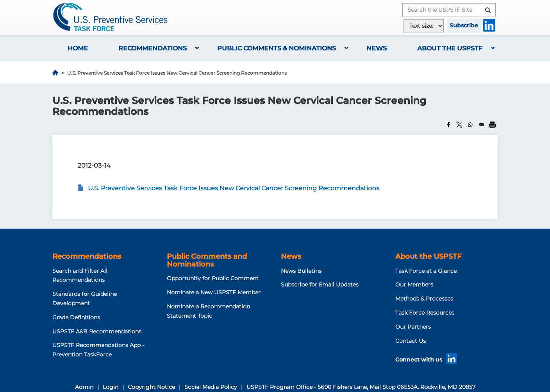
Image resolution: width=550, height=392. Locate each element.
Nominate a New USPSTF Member (214, 292)
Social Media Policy (211, 387)
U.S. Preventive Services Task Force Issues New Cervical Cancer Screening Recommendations (234, 188)
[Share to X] (459, 125)
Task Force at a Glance (426, 271)
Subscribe (464, 25)
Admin (84, 387)
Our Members (414, 285)
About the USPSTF (450, 48)
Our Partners (413, 327)
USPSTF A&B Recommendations (97, 331)
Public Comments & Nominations (277, 48)
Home (78, 48)
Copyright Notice (151, 387)
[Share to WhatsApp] (470, 125)
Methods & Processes (424, 299)
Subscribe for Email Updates (320, 285)
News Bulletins (301, 271)
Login (111, 387)
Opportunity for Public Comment (213, 278)
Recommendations (153, 48)
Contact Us (411, 341)
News (377, 48)
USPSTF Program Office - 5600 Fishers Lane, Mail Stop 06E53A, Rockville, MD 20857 (361, 387)
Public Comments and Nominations (207, 260)
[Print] (492, 125)
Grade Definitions (76, 317)
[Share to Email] (481, 125)
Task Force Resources (425, 313)
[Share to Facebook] (448, 125)
